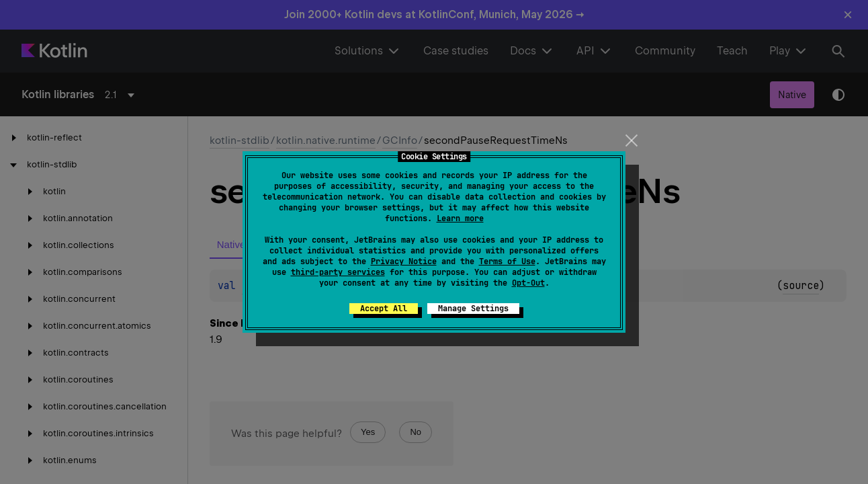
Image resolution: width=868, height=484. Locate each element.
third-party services (338, 272)
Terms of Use (507, 261)
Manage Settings (473, 309)
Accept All (384, 309)
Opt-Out (528, 283)
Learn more (460, 218)
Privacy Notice (404, 261)
